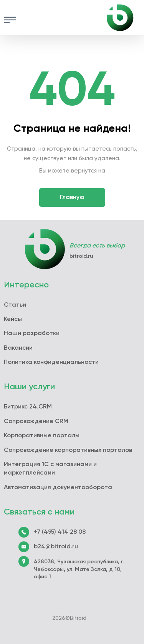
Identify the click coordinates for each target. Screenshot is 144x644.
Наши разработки (32, 334)
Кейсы (13, 319)
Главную (72, 198)
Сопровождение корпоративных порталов (68, 450)
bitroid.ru (81, 256)
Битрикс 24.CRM (28, 407)
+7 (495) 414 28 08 (60, 532)
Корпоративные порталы (42, 436)
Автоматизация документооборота (58, 488)
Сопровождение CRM (36, 422)
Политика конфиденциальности (51, 362)
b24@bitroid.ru (56, 547)
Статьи (15, 305)
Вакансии (18, 348)
